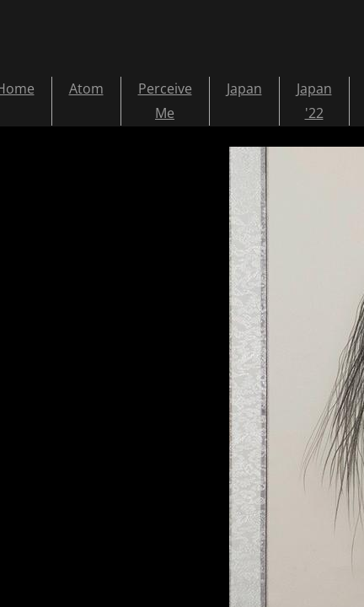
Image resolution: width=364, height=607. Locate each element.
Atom (86, 89)
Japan (244, 89)
